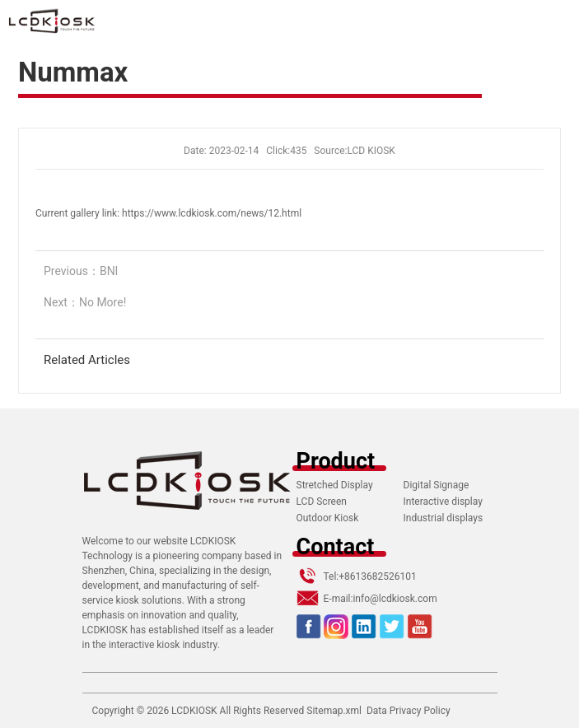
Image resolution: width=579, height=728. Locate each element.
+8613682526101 (377, 576)
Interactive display (443, 502)
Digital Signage (437, 485)
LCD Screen (322, 502)
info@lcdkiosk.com (395, 599)
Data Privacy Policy (409, 711)
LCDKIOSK (194, 711)
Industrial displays (444, 518)
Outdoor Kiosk (328, 518)
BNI (109, 271)
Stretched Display (335, 485)
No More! (103, 302)
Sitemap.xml (334, 711)
